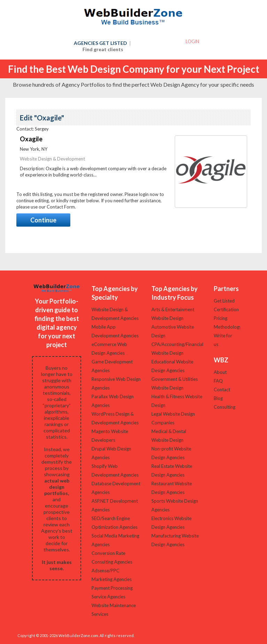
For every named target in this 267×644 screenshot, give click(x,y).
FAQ (218, 381)
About (220, 372)
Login (192, 41)
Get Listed (224, 301)
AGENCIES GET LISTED (102, 46)
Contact (222, 390)
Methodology (228, 327)
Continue (43, 220)
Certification (226, 309)
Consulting (225, 407)
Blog (218, 398)
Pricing (221, 318)
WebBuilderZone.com (78, 635)
